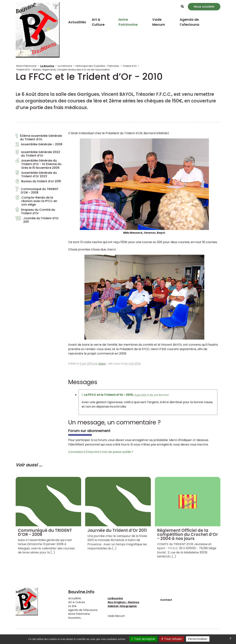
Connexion (76, 452)
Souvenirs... (75, 618)
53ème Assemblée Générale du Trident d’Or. (39, 138)
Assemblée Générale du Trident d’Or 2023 (36, 174)
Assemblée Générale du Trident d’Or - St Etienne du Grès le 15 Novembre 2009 (39, 164)
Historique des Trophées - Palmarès (97, 66)
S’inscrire (92, 452)
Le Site (72, 606)
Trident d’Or (130, 66)
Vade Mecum (159, 22)
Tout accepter (143, 639)
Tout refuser (172, 639)
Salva (102, 364)
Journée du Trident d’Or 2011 (37, 220)
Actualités (77, 22)
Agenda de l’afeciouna (190, 22)
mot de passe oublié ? (117, 452)
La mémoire (65, 66)
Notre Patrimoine (128, 22)
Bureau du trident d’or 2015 (38, 182)
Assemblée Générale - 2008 (39, 145)
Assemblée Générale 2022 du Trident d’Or (38, 154)
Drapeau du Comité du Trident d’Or (35, 211)
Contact (166, 600)
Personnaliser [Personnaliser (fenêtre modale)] (198, 639)
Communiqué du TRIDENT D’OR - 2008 (37, 191)
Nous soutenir (204, 7)
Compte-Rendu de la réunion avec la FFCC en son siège (36, 201)
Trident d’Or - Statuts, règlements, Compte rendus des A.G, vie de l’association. (63, 70)
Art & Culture (98, 22)
